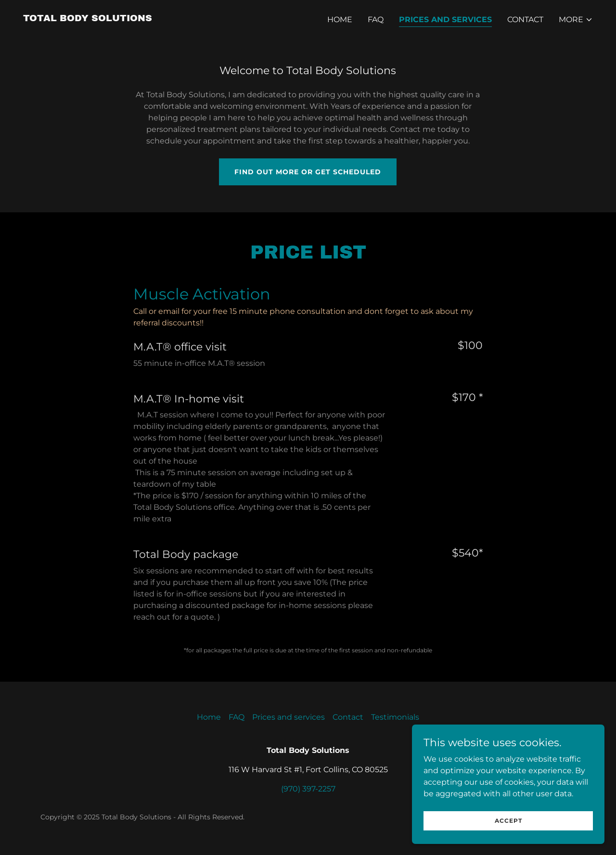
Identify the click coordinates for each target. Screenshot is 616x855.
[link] (88, 19)
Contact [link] (525, 19)
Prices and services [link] (445, 19)
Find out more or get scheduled (308, 172)
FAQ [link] (376, 19)
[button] (576, 20)
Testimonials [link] (395, 717)
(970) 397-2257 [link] (308, 789)
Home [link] (340, 19)
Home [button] (209, 717)
